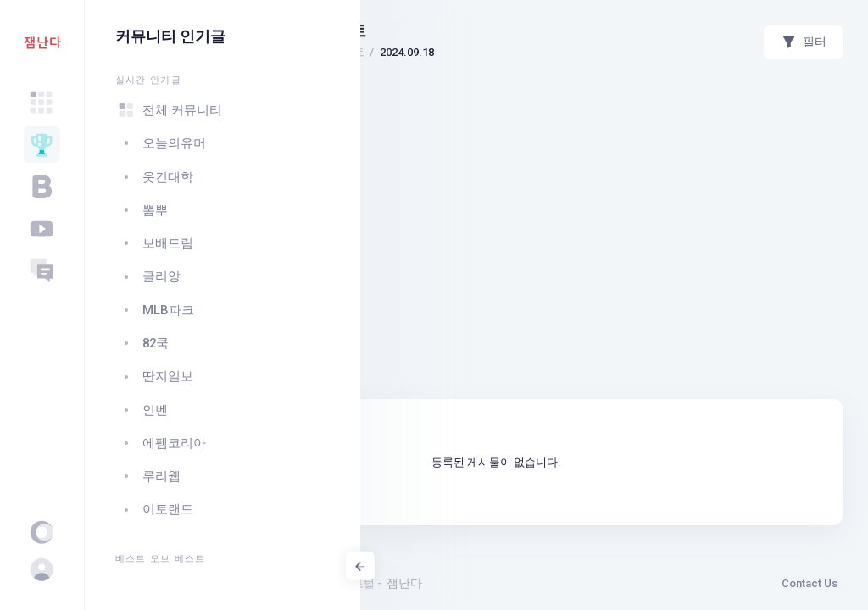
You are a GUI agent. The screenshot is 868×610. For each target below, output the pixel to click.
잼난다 (640, 583)
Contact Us (810, 583)
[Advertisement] (614, 123)
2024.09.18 (643, 52)
